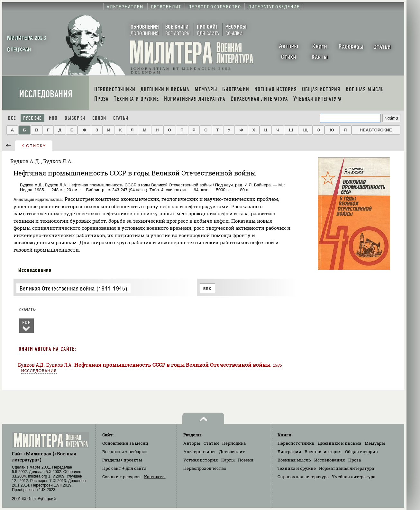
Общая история (361, 452)
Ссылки (121, 477)
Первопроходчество (205, 468)
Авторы (192, 443)
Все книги (125, 452)
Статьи (121, 118)
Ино (53, 118)
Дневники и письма (339, 443)
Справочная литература (303, 477)
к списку (34, 146)
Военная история (323, 452)
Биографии (289, 452)
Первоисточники (296, 443)
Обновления (125, 443)
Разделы (122, 460)
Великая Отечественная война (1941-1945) (73, 288)
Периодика (234, 443)
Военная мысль (294, 460)
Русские (32, 118)
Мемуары (375, 443)
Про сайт (124, 468)
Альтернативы (199, 452)
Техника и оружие (297, 468)
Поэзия (246, 460)
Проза (355, 460)
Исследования (46, 94)
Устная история (201, 460)
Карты (228, 460)
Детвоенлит (232, 452)
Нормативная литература (347, 468)
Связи (99, 118)
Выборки (75, 118)
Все (12, 118)
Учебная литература (354, 477)
